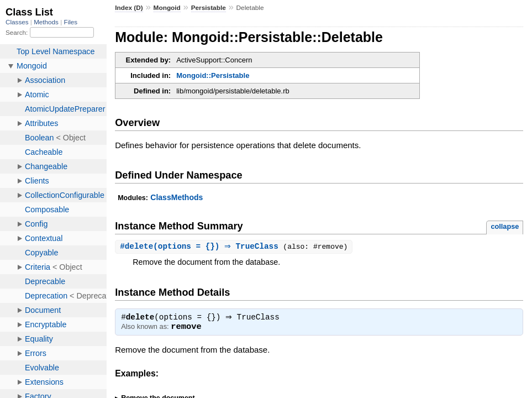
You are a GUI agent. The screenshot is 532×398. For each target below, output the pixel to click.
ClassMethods (177, 197)
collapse (505, 226)
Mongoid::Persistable (213, 75)
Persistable (209, 8)
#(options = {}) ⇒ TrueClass (203, 247)
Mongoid (167, 8)
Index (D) (129, 8)
